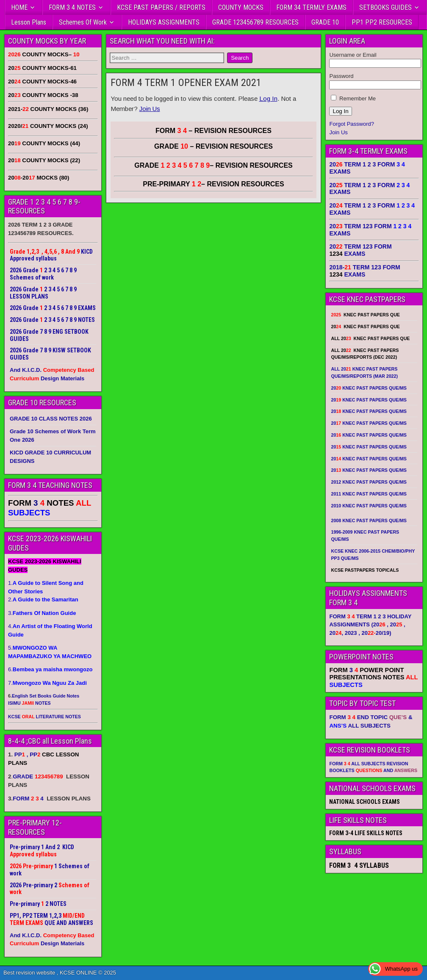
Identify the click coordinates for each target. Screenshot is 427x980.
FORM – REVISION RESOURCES (213, 131)
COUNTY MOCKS (241, 7)
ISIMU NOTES (29, 703)
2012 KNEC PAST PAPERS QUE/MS (369, 482)
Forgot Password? (352, 124)
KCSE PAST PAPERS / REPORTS (161, 7)
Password (341, 76)
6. (50, 669)
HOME (19, 7)
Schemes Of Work (83, 22)
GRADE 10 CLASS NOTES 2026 (51, 419)
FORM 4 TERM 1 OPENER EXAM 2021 (186, 83)
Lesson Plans (29, 22)
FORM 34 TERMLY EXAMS (311, 7)
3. (42, 613)
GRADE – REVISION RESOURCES (213, 165)
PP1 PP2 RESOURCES (382, 22)
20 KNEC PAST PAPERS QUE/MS (369, 388)
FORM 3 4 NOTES (72, 7)
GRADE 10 (325, 22)
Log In (268, 98)
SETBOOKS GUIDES (385, 7)
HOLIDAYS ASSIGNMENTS (164, 22)
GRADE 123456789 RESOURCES (255, 22)
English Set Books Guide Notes (46, 696)
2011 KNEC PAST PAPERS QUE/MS (369, 494)
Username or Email (353, 55)
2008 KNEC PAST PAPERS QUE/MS (369, 520)
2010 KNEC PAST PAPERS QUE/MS (369, 506)
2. (43, 599)
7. (47, 683)
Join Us (150, 109)
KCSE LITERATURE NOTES (44, 717)
